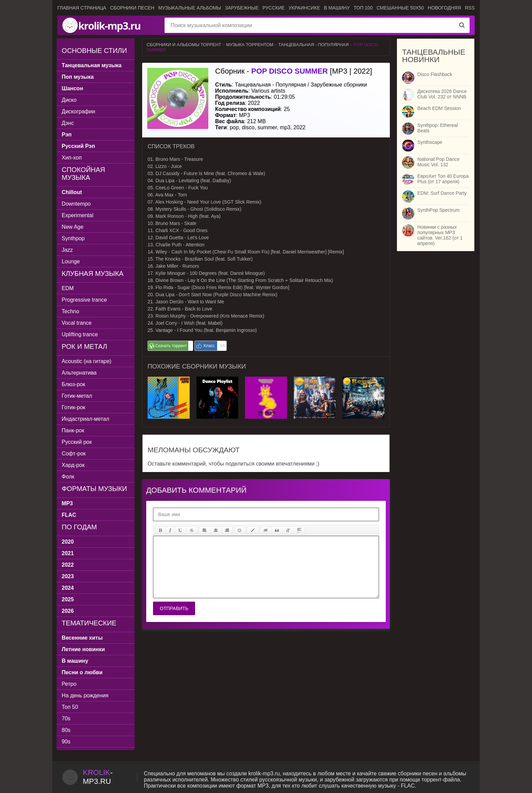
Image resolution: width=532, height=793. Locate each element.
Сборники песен (132, 8)
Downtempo (77, 204)
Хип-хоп (72, 158)
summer (267, 127)
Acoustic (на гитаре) (87, 361)
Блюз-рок (74, 384)
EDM (69, 288)
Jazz (68, 250)
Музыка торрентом (250, 45)
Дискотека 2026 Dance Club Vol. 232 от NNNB (442, 94)
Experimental (78, 215)
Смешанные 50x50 (400, 8)
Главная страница (82, 8)
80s (67, 730)
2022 (300, 127)
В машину (337, 8)
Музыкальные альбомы (189, 8)
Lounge (71, 261)
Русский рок (78, 442)
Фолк (69, 477)
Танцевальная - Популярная (313, 45)
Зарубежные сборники (339, 85)
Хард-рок (74, 465)
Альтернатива (80, 373)
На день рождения (86, 695)
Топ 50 (71, 707)
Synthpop (74, 238)
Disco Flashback (435, 74)
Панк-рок (74, 430)
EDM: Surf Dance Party (442, 193)
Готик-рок (74, 407)
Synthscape (430, 142)
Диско (70, 100)
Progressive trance (85, 300)
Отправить (174, 608)
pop (234, 127)
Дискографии (79, 111)
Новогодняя (444, 8)
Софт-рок (74, 454)
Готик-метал (78, 396)
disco (248, 127)
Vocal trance (77, 323)
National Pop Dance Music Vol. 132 (439, 162)
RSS (470, 8)
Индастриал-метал (86, 419)
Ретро (70, 684)
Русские (273, 8)
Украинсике (305, 8)
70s (67, 719)
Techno (71, 311)
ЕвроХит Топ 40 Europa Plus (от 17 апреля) (443, 179)
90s (67, 742)
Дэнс (69, 123)
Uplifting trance (81, 334)
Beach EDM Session (439, 108)
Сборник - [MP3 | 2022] (294, 71)
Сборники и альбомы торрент (184, 45)
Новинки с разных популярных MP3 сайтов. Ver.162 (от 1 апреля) (440, 235)
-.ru (98, 777)
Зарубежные (242, 8)
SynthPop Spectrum (439, 210)
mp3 (285, 127)
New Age (73, 227)
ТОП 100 (363, 8)
